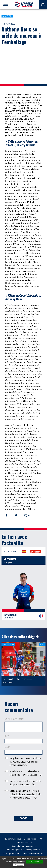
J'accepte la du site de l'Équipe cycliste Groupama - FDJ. (25, 783)
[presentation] (24, 808)
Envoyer (24, 818)
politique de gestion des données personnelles (25, 792)
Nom (7, 736)
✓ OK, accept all (35, 862)
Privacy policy (31, 865)
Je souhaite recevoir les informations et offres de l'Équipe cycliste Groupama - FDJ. (26, 773)
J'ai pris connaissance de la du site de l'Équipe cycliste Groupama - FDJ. (25, 794)
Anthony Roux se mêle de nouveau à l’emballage (21, 35)
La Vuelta (7, 16)
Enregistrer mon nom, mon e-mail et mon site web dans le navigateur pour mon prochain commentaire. (25, 762)
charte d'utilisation (26, 781)
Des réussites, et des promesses (17, 679)
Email (7, 747)
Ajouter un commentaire (14, 719)
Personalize (19, 865)
